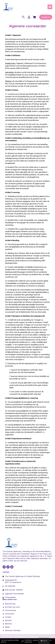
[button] (50, 7)
